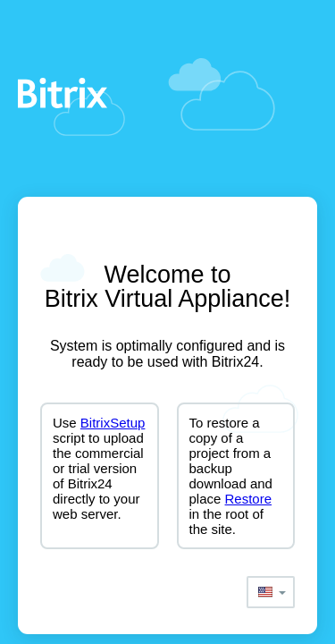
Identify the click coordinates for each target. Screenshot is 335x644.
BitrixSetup (113, 423)
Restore (249, 499)
